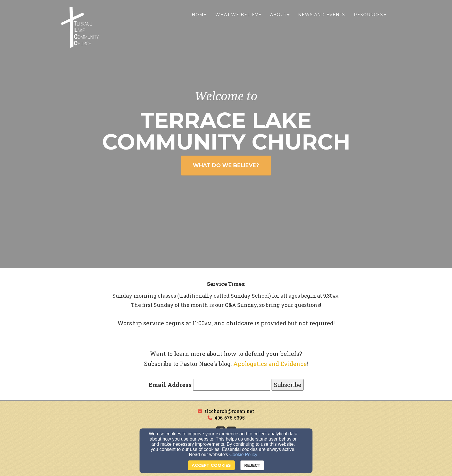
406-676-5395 (230, 418)
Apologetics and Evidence (270, 364)
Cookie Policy (243, 455)
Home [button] (199, 16)
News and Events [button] (322, 16)
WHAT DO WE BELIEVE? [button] (226, 165)
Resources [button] (370, 16)
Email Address (170, 385)
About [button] (280, 16)
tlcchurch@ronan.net (229, 411)
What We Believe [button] (238, 16)
